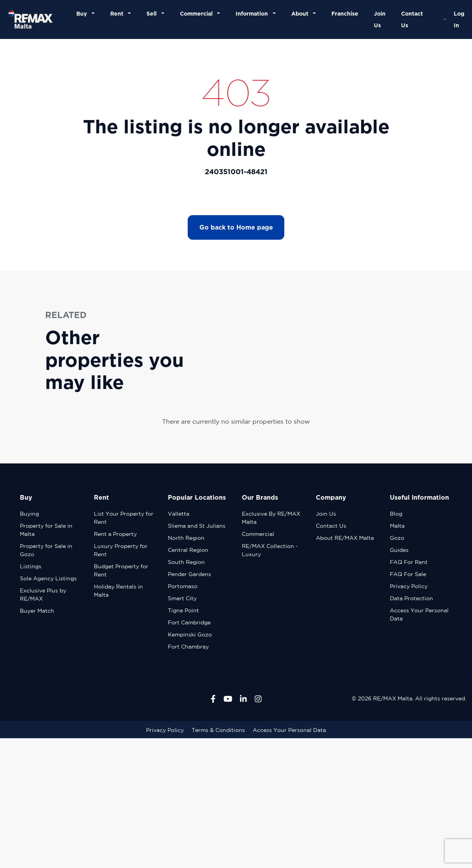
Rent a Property (115, 534)
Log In (459, 19)
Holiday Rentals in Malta (118, 591)
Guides (399, 550)
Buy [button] (83, 13)
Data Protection (411, 598)
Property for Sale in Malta (46, 530)
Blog (396, 514)
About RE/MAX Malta (345, 538)
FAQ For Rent (409, 562)
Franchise (345, 13)
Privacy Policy (409, 586)
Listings (31, 566)
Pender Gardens (189, 574)
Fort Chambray (188, 647)
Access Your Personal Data (419, 614)
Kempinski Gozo (190, 635)
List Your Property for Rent (124, 518)
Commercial (258, 534)
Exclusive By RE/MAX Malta (271, 518)
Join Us (380, 19)
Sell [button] (153, 13)
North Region (186, 538)
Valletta (179, 514)
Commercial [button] (198, 13)
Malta (397, 526)
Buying (29, 514)
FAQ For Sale (408, 574)
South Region (186, 562)
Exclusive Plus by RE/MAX (43, 595)
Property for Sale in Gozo (46, 550)
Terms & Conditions (218, 730)
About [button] (301, 13)
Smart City (182, 598)
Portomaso (183, 586)
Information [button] (253, 13)
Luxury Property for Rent (121, 550)
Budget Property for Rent (121, 570)
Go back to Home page (236, 227)
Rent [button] (118, 13)
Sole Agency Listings (48, 578)
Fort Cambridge (189, 622)
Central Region (188, 550)
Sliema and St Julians (197, 526)
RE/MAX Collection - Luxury (270, 550)
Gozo (397, 538)
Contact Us (412, 19)
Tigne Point (183, 610)
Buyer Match (37, 611)
